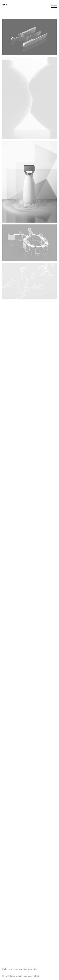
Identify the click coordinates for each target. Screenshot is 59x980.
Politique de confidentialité (20, 969)
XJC (5, 5)
